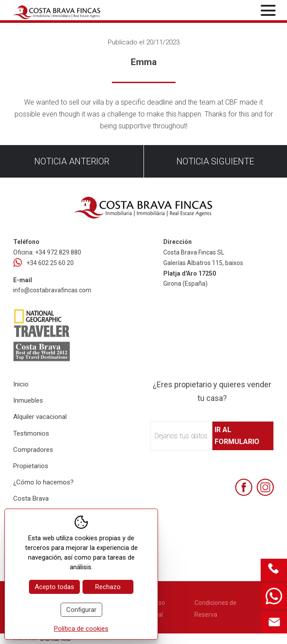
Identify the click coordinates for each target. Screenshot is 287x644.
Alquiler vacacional (40, 417)
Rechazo (108, 587)
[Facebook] (244, 487)
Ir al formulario (237, 436)
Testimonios (31, 433)
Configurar (81, 610)
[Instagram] (265, 487)
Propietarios (31, 466)
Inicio (21, 384)
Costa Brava (31, 498)
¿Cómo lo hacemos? (43, 482)
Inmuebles (28, 400)
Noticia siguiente (215, 161)
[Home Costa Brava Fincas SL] (57, 11)
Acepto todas (54, 587)
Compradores (33, 450)
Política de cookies (81, 629)
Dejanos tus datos (181, 436)
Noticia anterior (72, 161)
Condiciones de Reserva (215, 609)
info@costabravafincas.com (52, 290)
